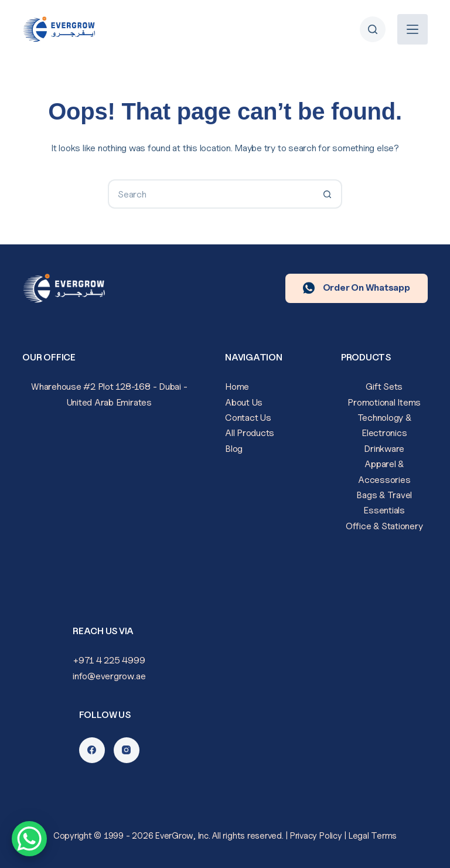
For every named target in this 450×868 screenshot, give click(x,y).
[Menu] (412, 29)
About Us (244, 402)
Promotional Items (384, 402)
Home (237, 387)
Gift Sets (384, 387)
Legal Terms (373, 836)
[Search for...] (210, 194)
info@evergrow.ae (109, 676)
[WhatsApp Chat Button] (29, 839)
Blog (234, 449)
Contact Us (248, 418)
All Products (250, 433)
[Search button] (328, 194)
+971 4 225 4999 (109, 660)
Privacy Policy (316, 836)
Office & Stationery (384, 526)
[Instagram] (127, 750)
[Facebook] (92, 750)
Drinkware (384, 449)
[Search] (373, 29)
